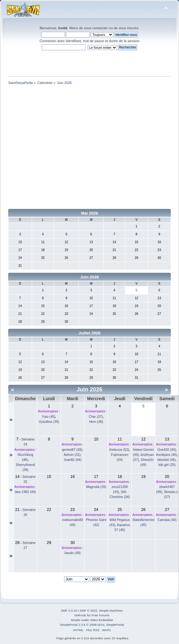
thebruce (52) (119, 450)
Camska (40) (167, 520)
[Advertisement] (59, 148)
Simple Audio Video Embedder (92, 620)
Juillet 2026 (89, 333)
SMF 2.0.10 (69, 610)
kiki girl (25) (167, 465)
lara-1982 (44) (26, 492)
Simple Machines (111, 610)
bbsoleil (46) (167, 460)
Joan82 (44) (73, 460)
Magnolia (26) (96, 487)
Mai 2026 (89, 213)
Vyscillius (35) (49, 422)
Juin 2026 (89, 277)
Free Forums (100, 615)
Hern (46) (96, 422)
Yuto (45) (49, 417)
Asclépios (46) (167, 455)
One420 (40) (167, 450)
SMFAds (80, 615)
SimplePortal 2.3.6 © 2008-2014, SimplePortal (92, 625)
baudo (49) (72, 553)
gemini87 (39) (72, 450)
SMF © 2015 (89, 610)
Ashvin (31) (72, 455)
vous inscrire (129, 28)
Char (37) (96, 417)
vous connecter (96, 28)
